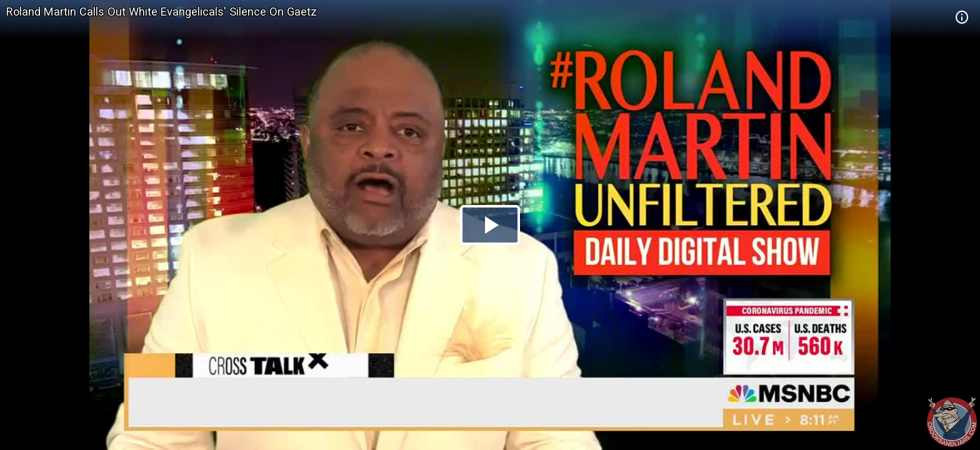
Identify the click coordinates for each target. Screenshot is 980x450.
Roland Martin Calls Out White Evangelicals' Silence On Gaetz (162, 12)
